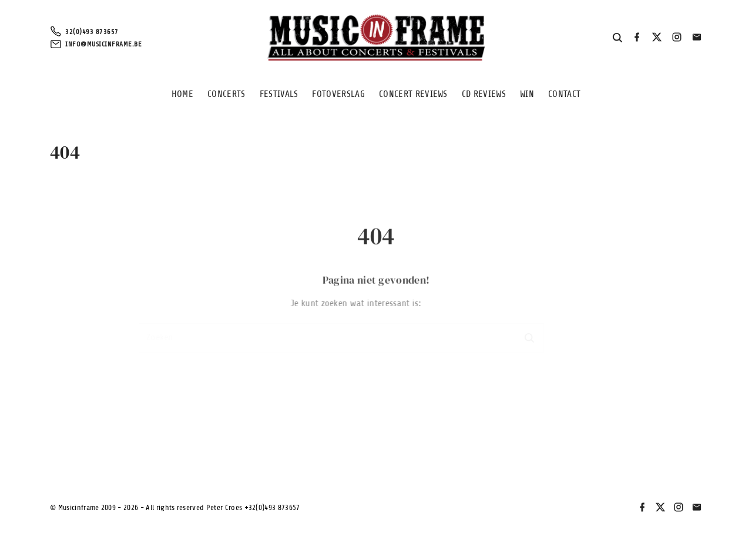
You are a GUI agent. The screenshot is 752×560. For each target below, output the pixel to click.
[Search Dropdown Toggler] (618, 38)
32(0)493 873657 (92, 32)
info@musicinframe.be (103, 44)
